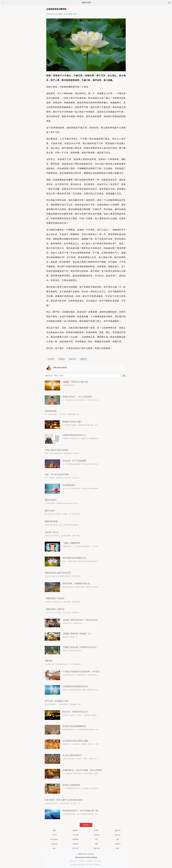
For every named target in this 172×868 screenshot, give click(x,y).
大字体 (65, 14)
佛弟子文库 (86, 3)
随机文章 (72, 359)
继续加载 (86, 825)
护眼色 (70, 14)
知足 (97, 839)
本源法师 (75, 844)
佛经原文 (89, 857)
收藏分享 (83, 359)
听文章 (75, 14)
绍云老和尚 (54, 839)
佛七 (54, 848)
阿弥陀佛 (75, 839)
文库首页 (51, 359)
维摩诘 (96, 830)
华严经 (54, 835)
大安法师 (97, 835)
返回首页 (78, 857)
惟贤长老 (118, 830)
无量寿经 (118, 844)
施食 (54, 830)
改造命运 (54, 844)
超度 (118, 848)
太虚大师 (118, 835)
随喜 (97, 844)
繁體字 (61, 14)
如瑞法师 (75, 830)
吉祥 (118, 839)
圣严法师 (75, 848)
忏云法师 (75, 835)
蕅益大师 (97, 848)
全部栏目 (62, 359)
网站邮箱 (94, 857)
